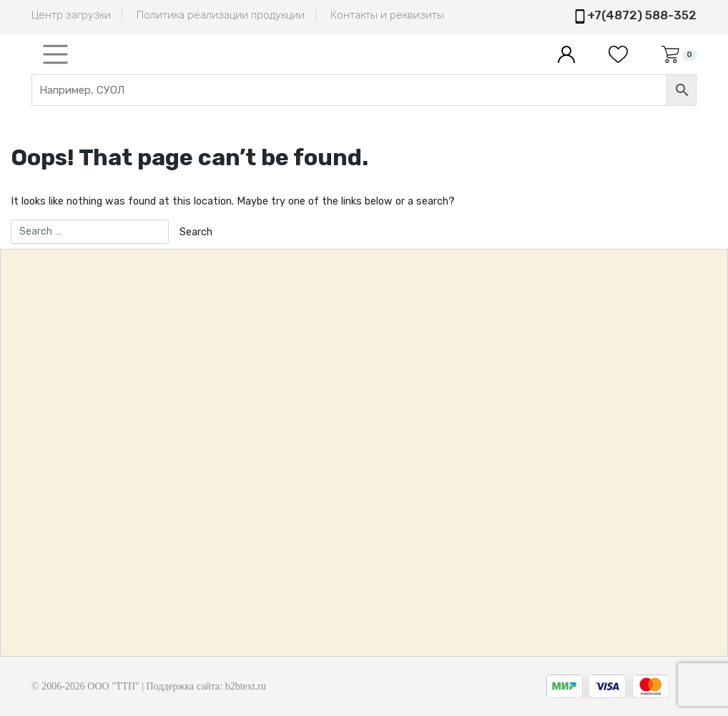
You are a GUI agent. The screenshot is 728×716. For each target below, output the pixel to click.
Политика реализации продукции (221, 15)
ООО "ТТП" (113, 686)
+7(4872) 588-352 (642, 15)
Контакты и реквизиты (387, 15)
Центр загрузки (71, 15)
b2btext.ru (246, 686)
